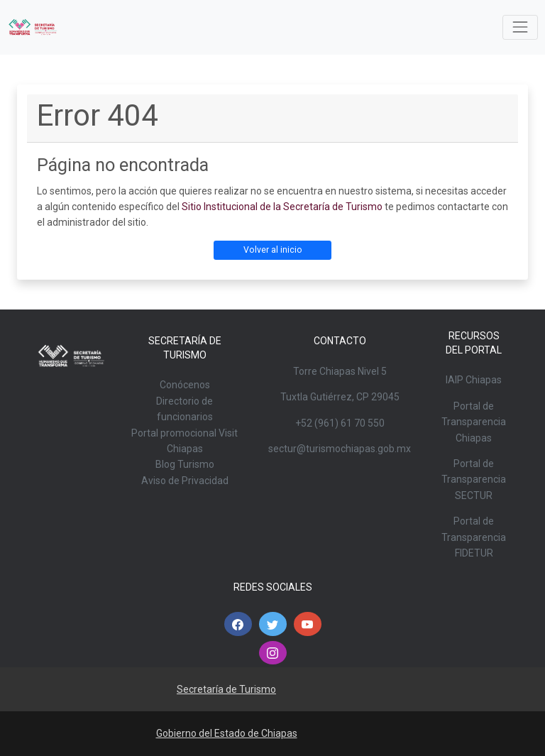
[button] (238, 624)
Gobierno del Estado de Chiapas (227, 733)
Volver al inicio (273, 250)
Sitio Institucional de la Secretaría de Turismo (282, 207)
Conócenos (185, 385)
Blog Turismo (185, 464)
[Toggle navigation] (520, 27)
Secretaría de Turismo (226, 689)
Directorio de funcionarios (185, 409)
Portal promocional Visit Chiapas (185, 441)
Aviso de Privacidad (185, 481)
